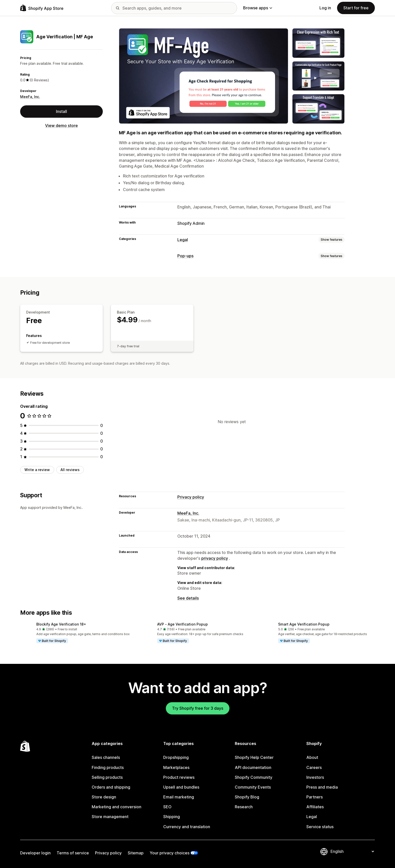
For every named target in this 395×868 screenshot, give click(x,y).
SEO (167, 807)
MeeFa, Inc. (30, 97)
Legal (183, 240)
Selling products (107, 777)
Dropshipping (176, 757)
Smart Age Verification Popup (304, 624)
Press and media (322, 787)
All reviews (70, 470)
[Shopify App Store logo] (42, 8)
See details (188, 598)
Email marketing (179, 797)
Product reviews (179, 777)
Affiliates (315, 807)
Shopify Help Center (254, 757)
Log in (325, 8)
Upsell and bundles (181, 787)
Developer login (35, 853)
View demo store (61, 126)
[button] (77, 633)
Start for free (356, 8)
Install (61, 111)
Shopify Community (254, 777)
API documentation (253, 767)
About (312, 757)
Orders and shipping (111, 787)
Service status (320, 827)
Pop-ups (185, 256)
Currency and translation (187, 827)
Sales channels (106, 757)
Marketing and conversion (117, 807)
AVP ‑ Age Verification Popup (183, 624)
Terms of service (73, 853)
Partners (315, 797)
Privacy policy (191, 497)
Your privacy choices (170, 853)
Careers (314, 767)
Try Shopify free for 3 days (198, 708)
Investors (315, 777)
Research (244, 807)
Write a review (37, 470)
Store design (104, 797)
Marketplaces (176, 767)
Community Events (253, 787)
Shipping (172, 817)
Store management (110, 817)
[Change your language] (352, 851)
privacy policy (215, 558)
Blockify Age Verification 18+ (61, 624)
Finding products (108, 767)
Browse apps (258, 8)
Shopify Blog (247, 797)
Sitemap (136, 853)
